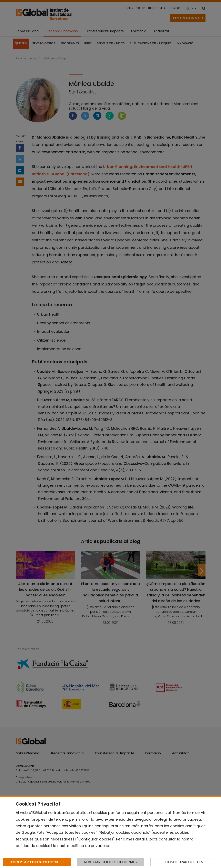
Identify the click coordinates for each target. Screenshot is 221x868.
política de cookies (33, 846)
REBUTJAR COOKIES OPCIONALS (110, 862)
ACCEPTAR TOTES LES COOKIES (37, 862)
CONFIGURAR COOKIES (184, 862)
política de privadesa (90, 846)
